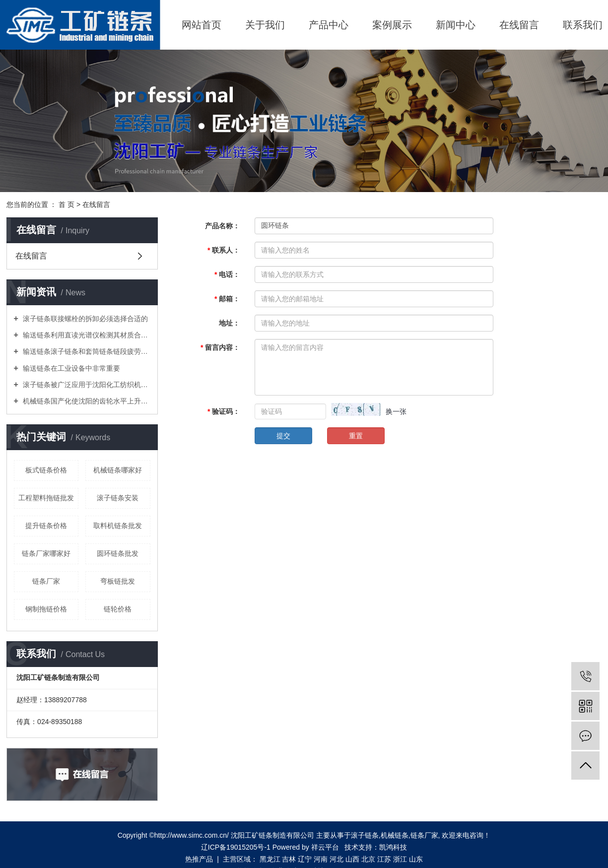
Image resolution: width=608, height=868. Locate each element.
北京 (368, 859)
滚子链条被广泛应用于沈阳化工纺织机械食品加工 (86, 385)
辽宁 (305, 859)
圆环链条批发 (118, 553)
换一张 (396, 411)
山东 (416, 859)
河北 (337, 859)
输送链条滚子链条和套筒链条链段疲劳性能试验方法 (86, 351)
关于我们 (265, 25)
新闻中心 (456, 25)
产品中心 (329, 25)
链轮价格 (118, 609)
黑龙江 (270, 859)
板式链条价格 (46, 470)
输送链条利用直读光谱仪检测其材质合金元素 (86, 335)
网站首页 (202, 25)
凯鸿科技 (393, 847)
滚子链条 (365, 835)
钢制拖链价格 (46, 609)
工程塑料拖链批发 (46, 498)
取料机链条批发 (118, 526)
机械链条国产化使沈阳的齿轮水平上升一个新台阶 (86, 401)
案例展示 (392, 25)
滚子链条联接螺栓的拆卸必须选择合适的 (84, 319)
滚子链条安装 (118, 498)
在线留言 (519, 25)
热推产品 (199, 859)
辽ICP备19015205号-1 (236, 847)
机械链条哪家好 (118, 470)
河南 (321, 859)
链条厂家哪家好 (46, 553)
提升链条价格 (46, 526)
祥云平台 (325, 847)
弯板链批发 (118, 581)
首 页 (67, 204)
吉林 (289, 859)
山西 (352, 859)
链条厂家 (46, 581)
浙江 (400, 859)
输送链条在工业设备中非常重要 (70, 368)
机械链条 (395, 835)
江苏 (384, 859)
